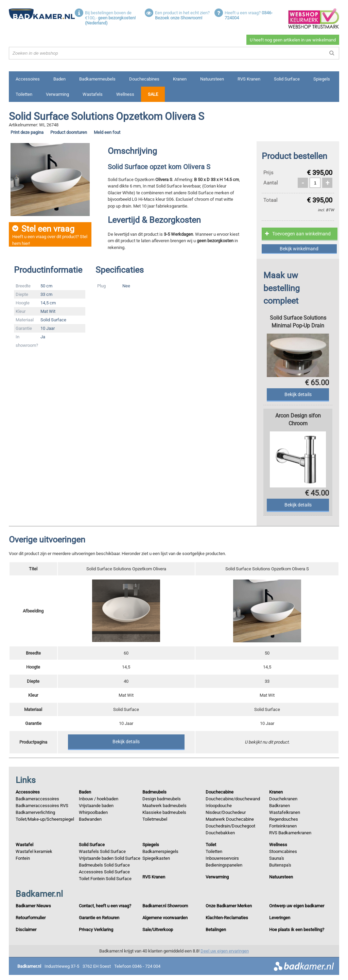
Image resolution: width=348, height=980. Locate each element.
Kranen (180, 79)
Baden (59, 79)
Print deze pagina (27, 132)
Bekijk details (126, 742)
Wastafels (93, 94)
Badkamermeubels (97, 79)
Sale (153, 94)
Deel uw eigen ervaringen (225, 951)
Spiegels (322, 79)
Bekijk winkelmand (299, 249)
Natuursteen (212, 79)
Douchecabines (144, 79)
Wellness (125, 94)
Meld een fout (107, 132)
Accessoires (28, 79)
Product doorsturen (69, 132)
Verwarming (57, 94)
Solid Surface (287, 79)
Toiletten (24, 94)
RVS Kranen (249, 79)
